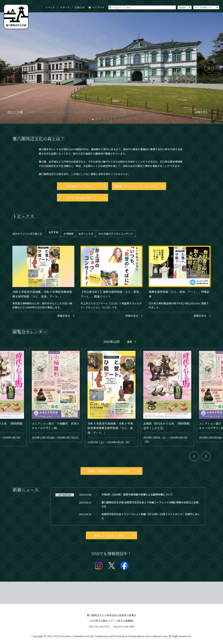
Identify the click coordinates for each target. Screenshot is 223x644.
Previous (14, 68)
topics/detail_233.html (128, 516)
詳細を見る (202, 112)
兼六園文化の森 (16, 17)
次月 (129, 342)
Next (209, 68)
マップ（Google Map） (80, 198)
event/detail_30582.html (56, 395)
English (182, 7)
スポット (65, 7)
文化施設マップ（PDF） (80, 186)
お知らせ (80, 7)
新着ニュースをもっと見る (109, 535)
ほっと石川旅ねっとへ (204, 7)
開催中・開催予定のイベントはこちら (109, 471)
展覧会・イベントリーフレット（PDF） (136, 186)
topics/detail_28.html (128, 494)
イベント (50, 7)
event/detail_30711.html (167, 397)
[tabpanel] (111, 68)
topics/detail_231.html (128, 504)
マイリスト (98, 7)
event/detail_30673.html (111, 397)
